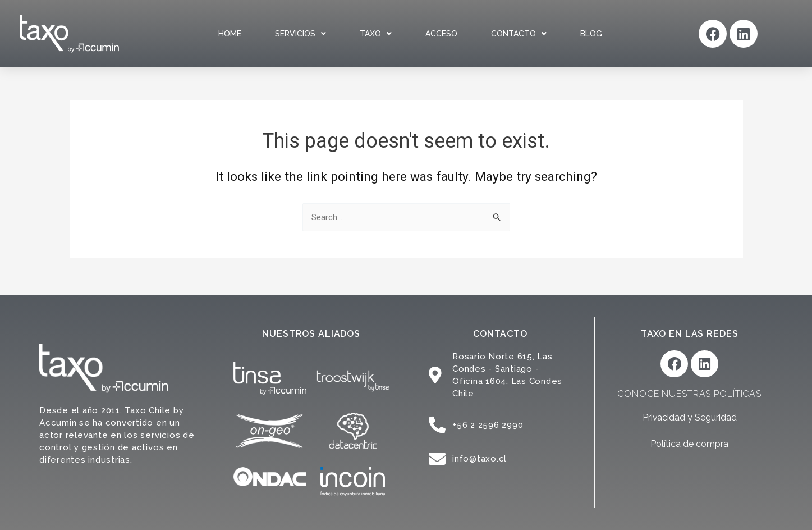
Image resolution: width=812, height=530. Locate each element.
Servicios (301, 34)
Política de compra (689, 444)
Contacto (519, 34)
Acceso (441, 34)
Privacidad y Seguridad (689, 419)
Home (230, 34)
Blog (591, 34)
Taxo (376, 34)
